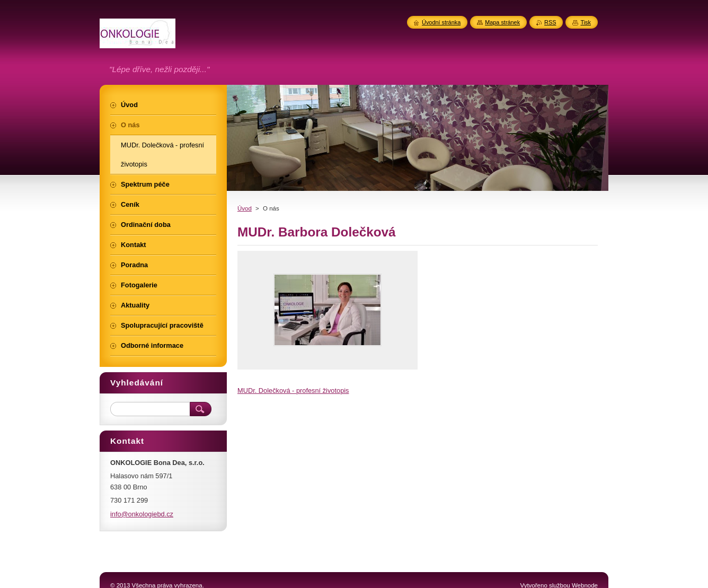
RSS (550, 22)
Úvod (245, 208)
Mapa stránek (502, 22)
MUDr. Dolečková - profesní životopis (293, 390)
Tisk (586, 22)
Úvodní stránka (441, 22)
